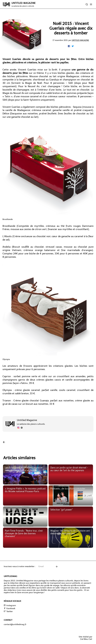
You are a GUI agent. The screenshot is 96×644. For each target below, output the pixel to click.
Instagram (10, 605)
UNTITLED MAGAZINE (24, 4)
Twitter (8, 611)
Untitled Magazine (80, 40)
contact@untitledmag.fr (15, 624)
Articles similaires (19, 458)
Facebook (9, 608)
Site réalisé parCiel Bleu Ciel (85, 638)
